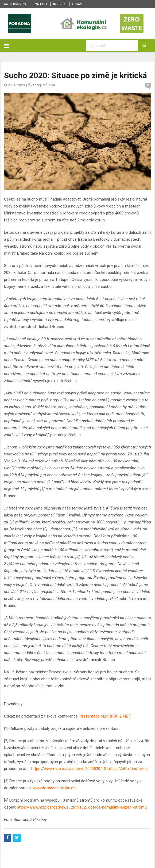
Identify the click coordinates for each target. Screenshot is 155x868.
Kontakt (40, 4)
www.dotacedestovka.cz (54, 788)
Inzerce (60, 4)
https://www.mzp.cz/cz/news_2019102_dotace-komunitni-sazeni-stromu (82, 807)
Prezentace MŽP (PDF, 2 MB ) (105, 716)
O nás (77, 4)
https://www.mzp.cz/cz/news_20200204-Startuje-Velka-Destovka (88, 769)
